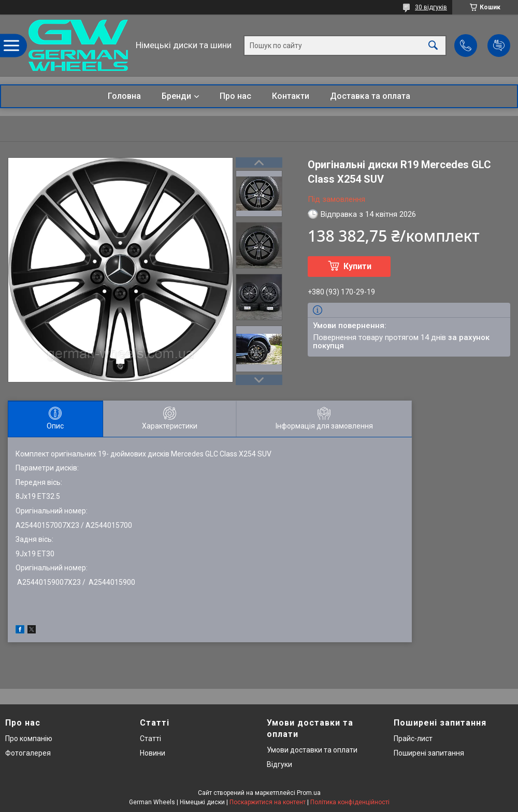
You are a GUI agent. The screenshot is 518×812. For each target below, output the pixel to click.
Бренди (176, 96)
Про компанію (29, 739)
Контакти (291, 96)
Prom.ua (309, 793)
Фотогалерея (28, 753)
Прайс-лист (413, 739)
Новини (153, 753)
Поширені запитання (429, 753)
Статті (150, 739)
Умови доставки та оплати (312, 750)
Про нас (235, 96)
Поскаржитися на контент (268, 802)
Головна (124, 96)
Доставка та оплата (370, 96)
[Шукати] (433, 45)
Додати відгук (499, 46)
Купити (357, 266)
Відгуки (279, 764)
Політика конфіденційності (350, 802)
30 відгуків (431, 7)
